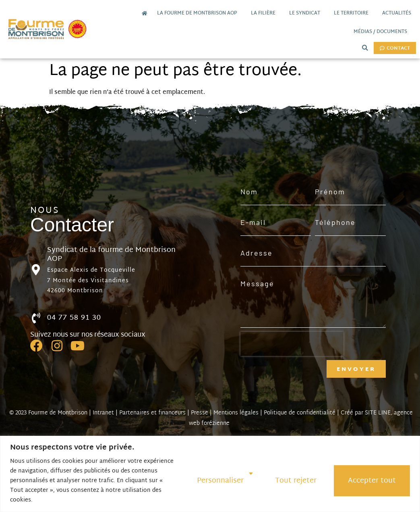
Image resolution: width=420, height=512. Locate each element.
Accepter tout (372, 481)
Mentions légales (236, 413)
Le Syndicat (307, 13)
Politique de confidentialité (300, 413)
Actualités (397, 13)
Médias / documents (382, 32)
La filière (265, 13)
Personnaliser (220, 481)
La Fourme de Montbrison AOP (199, 13)
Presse (200, 413)
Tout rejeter (296, 481)
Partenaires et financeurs (152, 413)
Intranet (103, 413)
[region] (210, 474)
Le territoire (353, 13)
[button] (365, 48)
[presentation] (292, 344)
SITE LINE (378, 413)
